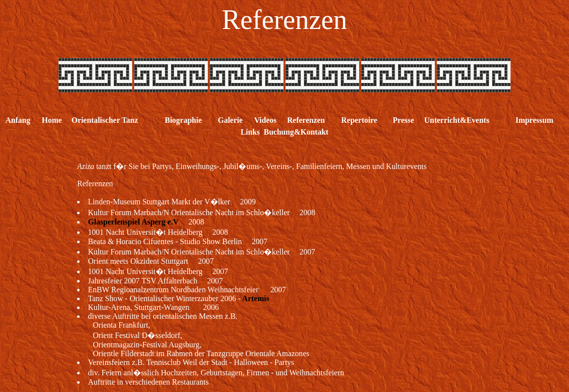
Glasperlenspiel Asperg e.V (133, 222)
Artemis (255, 298)
